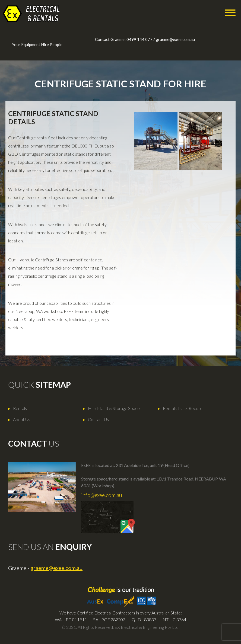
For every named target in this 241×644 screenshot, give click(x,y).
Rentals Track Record (178, 408)
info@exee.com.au (97, 495)
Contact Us (93, 419)
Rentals (15, 408)
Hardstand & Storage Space (109, 408)
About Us (17, 419)
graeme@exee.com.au (175, 39)
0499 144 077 (139, 39)
